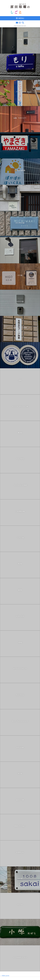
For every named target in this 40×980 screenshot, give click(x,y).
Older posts (5, 976)
